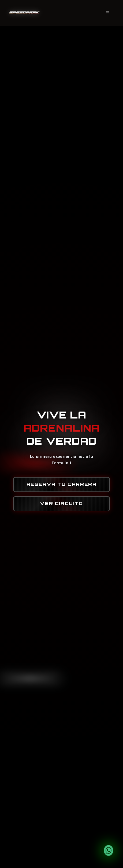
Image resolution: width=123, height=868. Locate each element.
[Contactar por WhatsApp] (109, 850)
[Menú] (107, 13)
